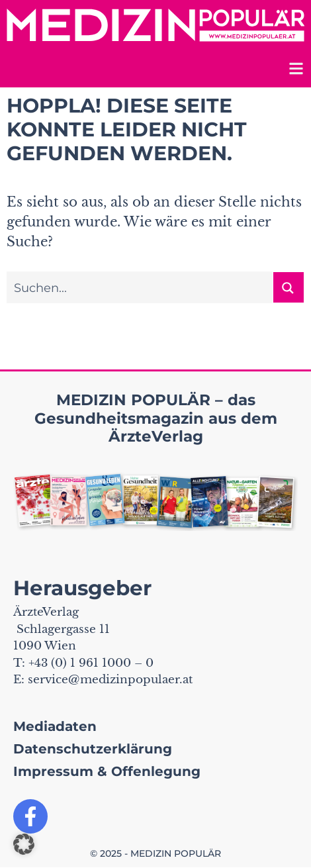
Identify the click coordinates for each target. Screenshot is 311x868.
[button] (24, 844)
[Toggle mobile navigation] (294, 71)
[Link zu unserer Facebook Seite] (30, 816)
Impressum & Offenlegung (107, 771)
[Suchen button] (289, 287)
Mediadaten (55, 726)
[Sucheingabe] (140, 287)
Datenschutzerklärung (93, 749)
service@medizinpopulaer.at (110, 680)
